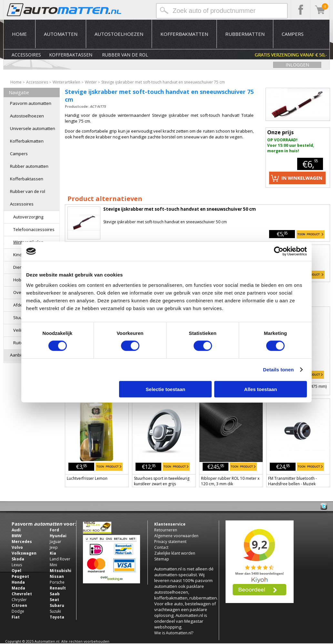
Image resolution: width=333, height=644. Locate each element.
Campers (293, 34)
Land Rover (60, 559)
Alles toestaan (261, 389)
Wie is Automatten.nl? (174, 633)
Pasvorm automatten (31, 103)
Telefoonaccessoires (34, 229)
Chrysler (19, 600)
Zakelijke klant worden (175, 553)
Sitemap (162, 559)
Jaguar (55, 542)
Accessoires (26, 55)
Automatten (61, 34)
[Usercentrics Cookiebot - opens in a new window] (279, 251)
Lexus (17, 565)
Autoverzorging (28, 217)
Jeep (54, 547)
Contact (161, 547)
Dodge (18, 611)
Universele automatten (33, 128)
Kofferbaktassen (71, 55)
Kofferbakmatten (184, 34)
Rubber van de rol (125, 55)
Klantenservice (170, 524)
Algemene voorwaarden (176, 536)
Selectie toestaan (166, 389)
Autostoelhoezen (119, 34)
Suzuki (55, 611)
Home (19, 34)
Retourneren (166, 530)
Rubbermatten (245, 34)
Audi (16, 530)
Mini (53, 565)
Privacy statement (170, 542)
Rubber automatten (29, 166)
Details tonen (278, 370)
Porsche (57, 582)
